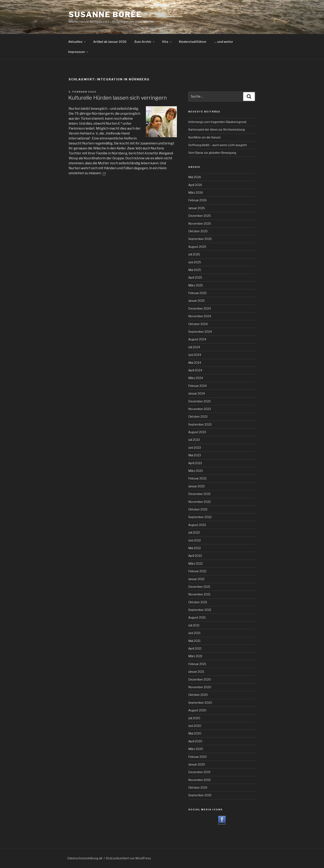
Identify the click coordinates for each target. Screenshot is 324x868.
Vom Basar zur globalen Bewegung (212, 153)
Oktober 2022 (198, 509)
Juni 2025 (195, 262)
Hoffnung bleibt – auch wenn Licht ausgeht (218, 145)
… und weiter (224, 42)
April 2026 (195, 185)
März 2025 (196, 285)
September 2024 (200, 332)
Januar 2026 (197, 208)
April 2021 (195, 648)
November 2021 (199, 594)
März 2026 (196, 193)
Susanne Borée (105, 14)
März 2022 (195, 563)
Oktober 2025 (198, 231)
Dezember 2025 (200, 216)
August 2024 (197, 339)
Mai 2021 (194, 641)
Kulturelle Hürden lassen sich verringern (117, 98)
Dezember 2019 (199, 772)
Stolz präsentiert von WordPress (128, 858)
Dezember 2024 (200, 308)
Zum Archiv (145, 42)
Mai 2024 (195, 363)
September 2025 (200, 239)
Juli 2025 (194, 254)
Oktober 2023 (198, 417)
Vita (167, 42)
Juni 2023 (195, 448)
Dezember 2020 (200, 679)
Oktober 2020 (198, 695)
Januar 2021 (196, 672)
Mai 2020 (195, 733)
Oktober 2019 (198, 788)
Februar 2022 (197, 571)
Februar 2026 (197, 200)
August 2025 (197, 247)
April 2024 (195, 370)
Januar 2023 (196, 486)
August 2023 (197, 432)
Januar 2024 (197, 393)
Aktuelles (77, 42)
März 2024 (196, 378)
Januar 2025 (197, 301)
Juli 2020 (194, 718)
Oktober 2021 (198, 602)
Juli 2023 (194, 440)
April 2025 (195, 277)
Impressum (79, 52)
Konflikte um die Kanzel (204, 137)
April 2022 (195, 556)
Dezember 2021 (199, 587)
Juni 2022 (195, 540)
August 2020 (197, 710)
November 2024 (200, 316)
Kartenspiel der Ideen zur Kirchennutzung (217, 129)
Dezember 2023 (199, 401)
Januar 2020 (197, 764)
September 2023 (200, 424)
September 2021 (200, 610)
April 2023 (195, 463)
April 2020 (195, 741)
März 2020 (196, 749)
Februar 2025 (197, 293)
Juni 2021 (194, 633)
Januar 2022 (196, 579)
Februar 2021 (197, 664)
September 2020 (200, 703)
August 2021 (197, 617)
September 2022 (200, 517)
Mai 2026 (195, 177)
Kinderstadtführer (193, 42)
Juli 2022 (194, 532)
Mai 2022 (195, 548)
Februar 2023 (197, 478)
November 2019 (199, 780)
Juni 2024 (195, 355)
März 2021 (195, 656)
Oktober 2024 (198, 324)
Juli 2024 (194, 347)
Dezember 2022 (199, 494)
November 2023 (200, 409)
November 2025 (200, 224)
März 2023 (195, 471)
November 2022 (200, 502)
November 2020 (200, 687)
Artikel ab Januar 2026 (110, 42)
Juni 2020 (195, 726)
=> (104, 173)
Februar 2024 (197, 386)
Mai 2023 (195, 455)
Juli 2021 (194, 625)
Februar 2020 (198, 757)
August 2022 (197, 525)
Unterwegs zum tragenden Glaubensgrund (217, 122)
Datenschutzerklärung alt (85, 858)
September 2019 (200, 795)
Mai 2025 (195, 270)
